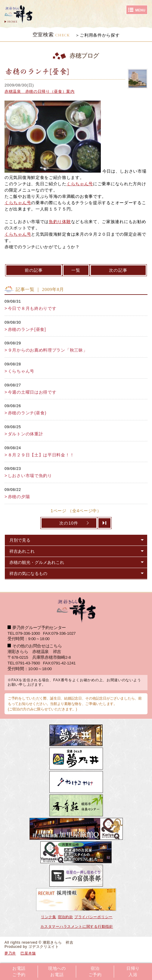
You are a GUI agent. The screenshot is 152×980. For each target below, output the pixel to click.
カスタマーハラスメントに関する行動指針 (77, 927)
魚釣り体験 (60, 222)
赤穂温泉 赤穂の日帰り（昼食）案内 (40, 91)
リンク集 (49, 917)
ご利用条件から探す (100, 35)
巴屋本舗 (28, 953)
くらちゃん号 (80, 184)
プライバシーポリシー (93, 917)
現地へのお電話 (57, 972)
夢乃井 (10, 953)
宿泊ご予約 (95, 972)
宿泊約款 (65, 917)
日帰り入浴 (133, 972)
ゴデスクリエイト (44, 947)
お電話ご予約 (19, 972)
